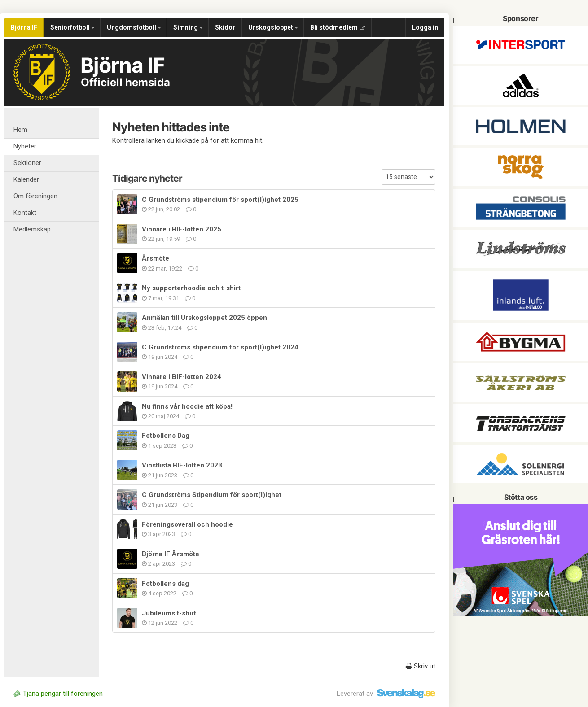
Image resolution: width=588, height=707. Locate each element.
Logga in (425, 27)
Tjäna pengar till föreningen (58, 694)
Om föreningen (35, 196)
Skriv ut (421, 666)
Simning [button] (188, 27)
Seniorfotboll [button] (72, 27)
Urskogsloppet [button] (273, 27)
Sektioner (27, 163)
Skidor (225, 27)
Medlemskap (32, 229)
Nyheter (25, 146)
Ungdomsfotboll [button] (134, 27)
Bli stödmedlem (338, 27)
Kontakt (25, 213)
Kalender (26, 180)
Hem (20, 130)
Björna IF (24, 27)
